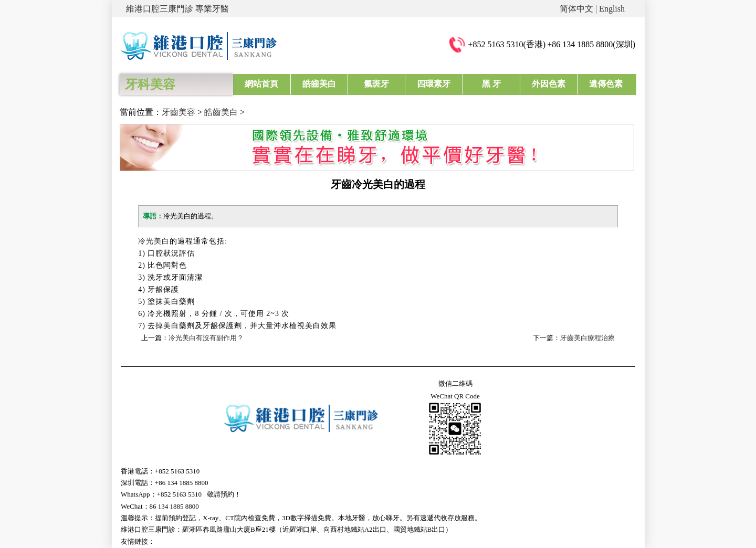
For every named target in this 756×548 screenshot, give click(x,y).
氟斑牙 (376, 84)
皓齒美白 (319, 84)
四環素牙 (434, 84)
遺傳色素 (606, 84)
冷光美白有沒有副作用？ (206, 338)
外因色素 (549, 84)
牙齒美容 (178, 112)
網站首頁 (261, 84)
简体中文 (576, 9)
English (612, 9)
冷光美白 (154, 241)
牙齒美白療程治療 (587, 338)
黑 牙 (491, 84)
